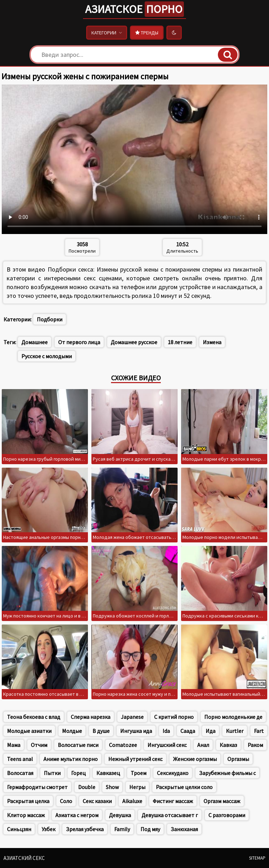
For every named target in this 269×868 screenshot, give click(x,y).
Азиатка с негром (77, 815)
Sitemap (257, 858)
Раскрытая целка (28, 801)
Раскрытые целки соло (184, 787)
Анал (203, 745)
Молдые (72, 731)
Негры (137, 787)
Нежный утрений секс (135, 759)
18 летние (180, 342)
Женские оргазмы (195, 759)
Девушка (120, 815)
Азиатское (134, 9)
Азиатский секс (24, 858)
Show (112, 787)
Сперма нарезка (91, 717)
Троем (139, 773)
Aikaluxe (132, 801)
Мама (14, 745)
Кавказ (228, 745)
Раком (255, 745)
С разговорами (227, 815)
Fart (259, 731)
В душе (101, 731)
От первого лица (79, 342)
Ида (211, 731)
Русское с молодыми (47, 356)
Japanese (132, 717)
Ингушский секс (167, 745)
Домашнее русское (134, 342)
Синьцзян (19, 829)
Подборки (50, 319)
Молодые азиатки (29, 731)
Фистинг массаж (173, 801)
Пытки (52, 773)
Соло (66, 801)
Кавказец (108, 773)
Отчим (39, 745)
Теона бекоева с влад (34, 717)
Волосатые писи (78, 745)
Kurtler (235, 731)
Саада (188, 731)
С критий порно (174, 717)
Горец (78, 773)
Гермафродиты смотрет (37, 787)
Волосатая (20, 773)
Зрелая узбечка (85, 829)
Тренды (147, 33)
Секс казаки (97, 801)
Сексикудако (173, 773)
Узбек (49, 829)
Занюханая (184, 829)
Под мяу (150, 829)
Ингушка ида (136, 731)
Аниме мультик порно (71, 759)
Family (122, 829)
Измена (212, 342)
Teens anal (20, 759)
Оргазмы (238, 759)
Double (87, 787)
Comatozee (123, 745)
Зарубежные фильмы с (227, 773)
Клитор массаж (26, 815)
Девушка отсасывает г (170, 815)
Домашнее (35, 342)
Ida (166, 731)
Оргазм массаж (222, 801)
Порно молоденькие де (233, 717)
